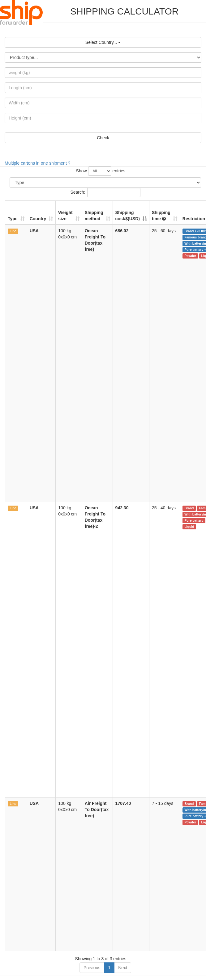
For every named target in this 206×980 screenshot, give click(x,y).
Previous (92, 968)
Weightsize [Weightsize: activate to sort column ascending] (65, 216)
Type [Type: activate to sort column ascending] (13, 219)
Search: (105, 192)
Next (123, 968)
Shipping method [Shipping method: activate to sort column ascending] (94, 216)
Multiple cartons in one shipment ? (37, 163)
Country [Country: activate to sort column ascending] (38, 219)
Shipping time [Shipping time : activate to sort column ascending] (161, 216)
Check (103, 138)
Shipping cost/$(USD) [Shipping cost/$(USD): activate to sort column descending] (128, 216)
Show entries (101, 171)
